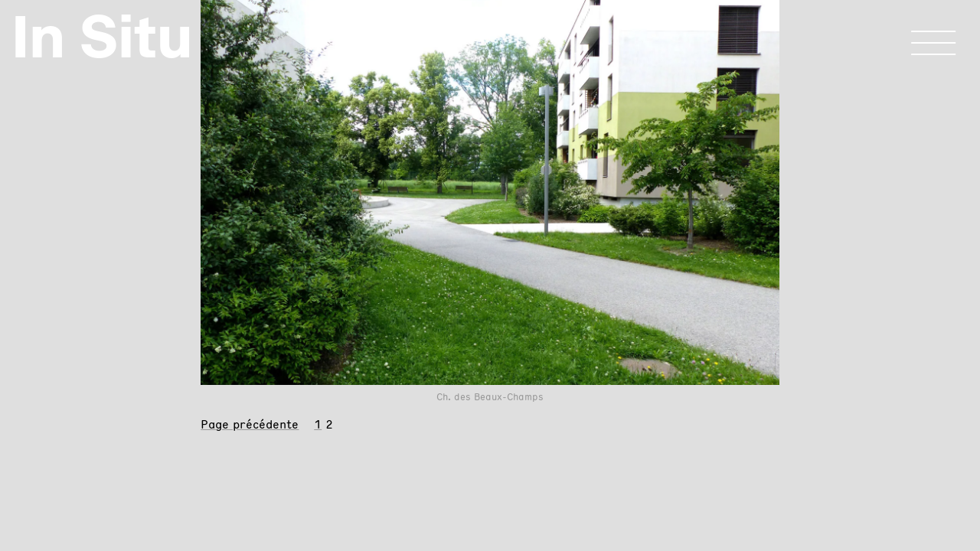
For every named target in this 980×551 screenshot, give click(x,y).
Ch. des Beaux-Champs (490, 397)
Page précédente (250, 425)
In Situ (102, 36)
